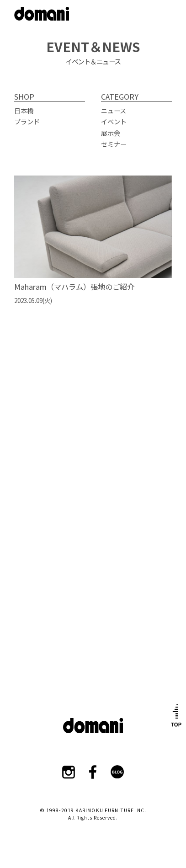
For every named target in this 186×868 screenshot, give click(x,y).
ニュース (114, 110)
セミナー (114, 144)
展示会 (111, 133)
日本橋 (24, 110)
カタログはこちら (93, 631)
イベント (114, 121)
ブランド (27, 121)
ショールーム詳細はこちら (93, 509)
